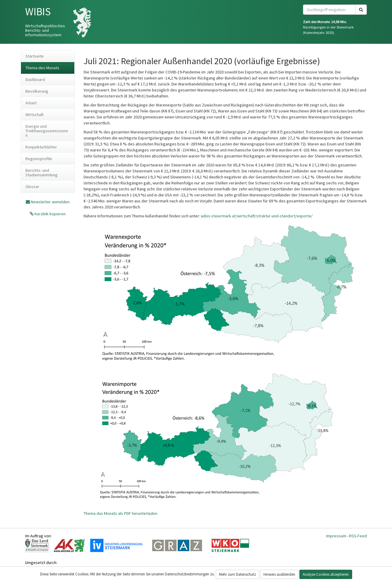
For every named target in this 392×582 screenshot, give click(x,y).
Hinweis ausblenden (279, 574)
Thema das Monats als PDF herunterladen (120, 513)
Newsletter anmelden (50, 202)
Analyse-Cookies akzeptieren (326, 574)
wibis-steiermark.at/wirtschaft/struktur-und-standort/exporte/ (257, 216)
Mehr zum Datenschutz (238, 574)
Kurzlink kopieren (50, 214)
